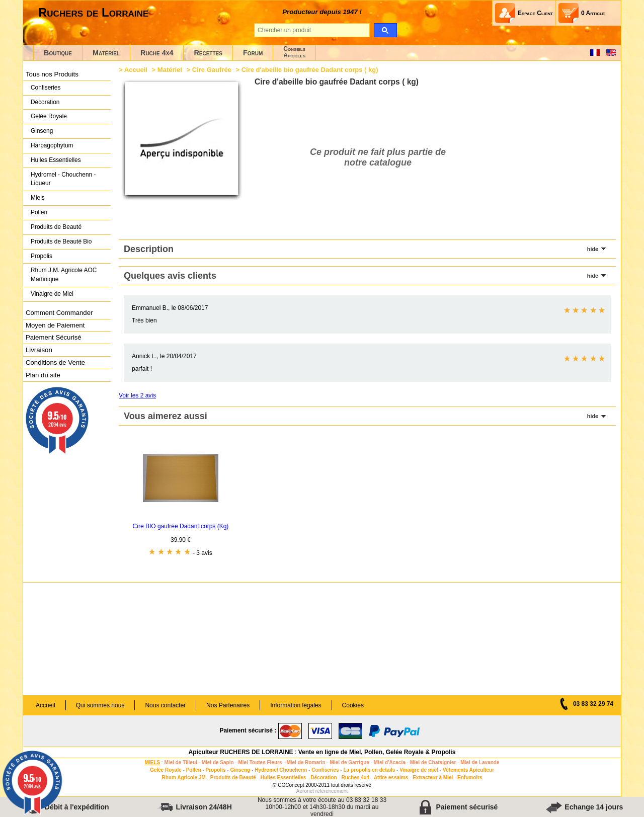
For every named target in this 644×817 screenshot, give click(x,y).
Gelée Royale (49, 116)
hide (593, 249)
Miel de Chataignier (433, 762)
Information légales (296, 705)
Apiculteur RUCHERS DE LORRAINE (241, 752)
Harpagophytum (52, 145)
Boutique (58, 53)
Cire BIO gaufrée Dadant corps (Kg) (181, 526)
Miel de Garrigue (350, 762)
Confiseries (46, 88)
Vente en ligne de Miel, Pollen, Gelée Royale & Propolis (377, 752)
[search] (385, 30)
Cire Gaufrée (212, 70)
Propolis (42, 256)
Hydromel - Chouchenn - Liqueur (63, 179)
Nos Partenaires (228, 705)
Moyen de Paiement (55, 325)
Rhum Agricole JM (183, 778)
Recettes (208, 53)
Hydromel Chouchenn (281, 770)
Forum (253, 53)
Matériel (106, 53)
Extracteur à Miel (433, 778)
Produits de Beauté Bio (61, 241)
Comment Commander (59, 313)
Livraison (39, 350)
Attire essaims (391, 778)
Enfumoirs (470, 778)
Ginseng (42, 131)
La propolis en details (370, 770)
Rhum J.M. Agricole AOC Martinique (64, 275)
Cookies (353, 705)
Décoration (45, 102)
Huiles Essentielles (56, 160)
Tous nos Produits (52, 74)
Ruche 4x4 (157, 53)
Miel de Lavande (480, 762)
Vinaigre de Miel (52, 294)
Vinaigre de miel (419, 770)
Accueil (136, 70)
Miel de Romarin (306, 762)
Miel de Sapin (218, 762)
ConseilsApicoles (294, 52)
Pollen (39, 212)
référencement (332, 791)
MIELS (152, 762)
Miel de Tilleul (180, 762)
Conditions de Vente (55, 362)
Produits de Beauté (56, 227)
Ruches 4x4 (355, 778)
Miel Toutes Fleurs (260, 762)
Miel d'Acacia (390, 762)
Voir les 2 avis (137, 395)
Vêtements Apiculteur (468, 770)
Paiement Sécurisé (54, 337)
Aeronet (305, 791)
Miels (38, 198)
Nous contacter (165, 705)
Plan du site (43, 375)
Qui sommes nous (100, 705)
